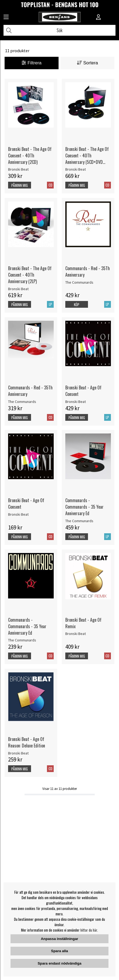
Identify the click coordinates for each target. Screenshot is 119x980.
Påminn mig (20, 185)
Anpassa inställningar (59, 939)
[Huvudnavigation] (6, 18)
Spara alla (59, 951)
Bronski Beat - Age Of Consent (83, 391)
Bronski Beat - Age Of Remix (83, 623)
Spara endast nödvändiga (59, 963)
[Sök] (59, 30)
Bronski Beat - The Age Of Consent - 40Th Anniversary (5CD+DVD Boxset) (87, 155)
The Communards (79, 282)
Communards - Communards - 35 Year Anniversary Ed (84, 507)
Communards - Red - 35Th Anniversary (88, 272)
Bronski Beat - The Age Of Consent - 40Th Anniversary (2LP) (30, 275)
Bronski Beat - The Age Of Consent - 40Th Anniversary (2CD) (30, 155)
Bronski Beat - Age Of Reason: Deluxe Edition (27, 742)
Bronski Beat (18, 169)
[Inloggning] (98, 18)
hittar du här (89, 930)
